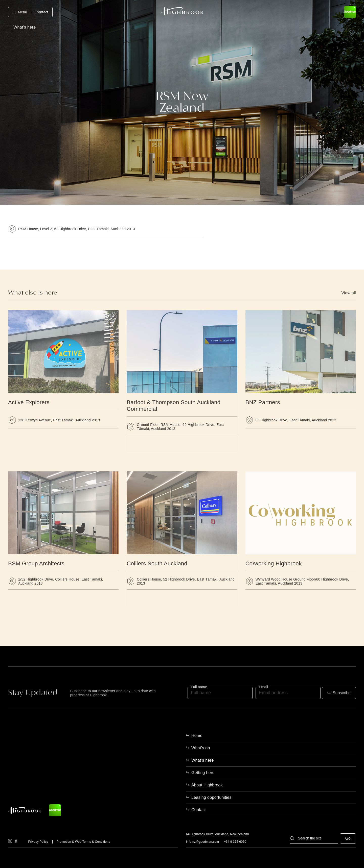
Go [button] (348, 838)
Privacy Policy (38, 842)
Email (264, 687)
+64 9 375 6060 (235, 842)
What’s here (203, 760)
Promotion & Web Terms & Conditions (83, 842)
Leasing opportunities (211, 797)
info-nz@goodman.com (202, 842)
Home (197, 736)
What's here (25, 27)
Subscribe (342, 693)
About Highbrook (207, 785)
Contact (42, 12)
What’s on (201, 748)
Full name (199, 687)
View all (349, 293)
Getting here (203, 773)
